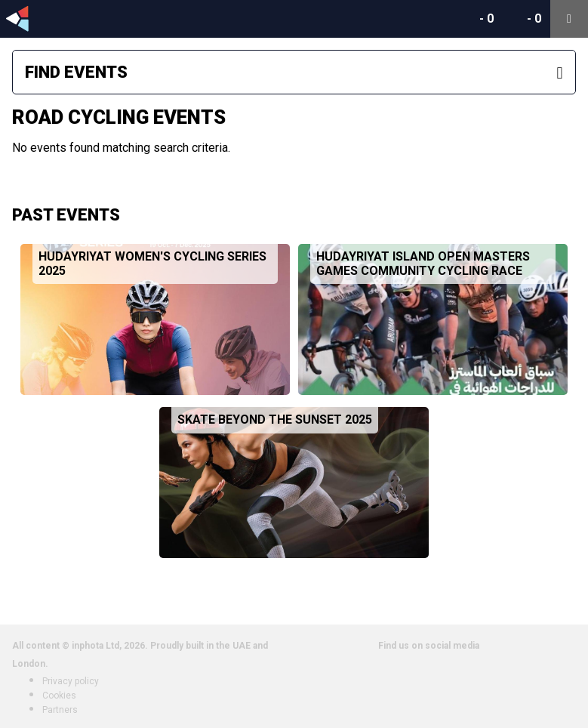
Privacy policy (71, 681)
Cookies (59, 696)
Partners (60, 710)
